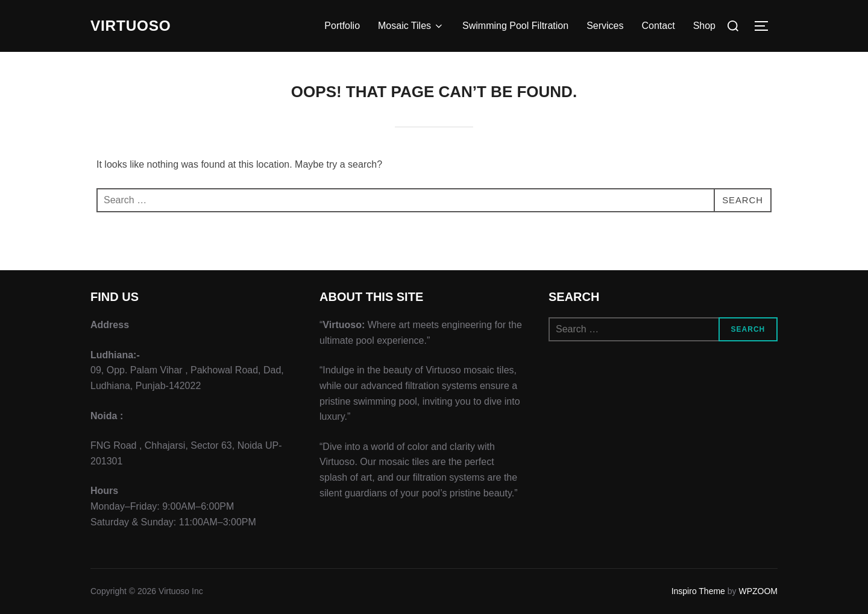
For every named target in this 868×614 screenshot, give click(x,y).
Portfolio (342, 26)
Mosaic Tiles (411, 26)
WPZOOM (758, 591)
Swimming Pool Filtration (515, 26)
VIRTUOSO (134, 26)
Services (605, 26)
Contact (658, 26)
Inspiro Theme (698, 591)
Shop (704, 26)
